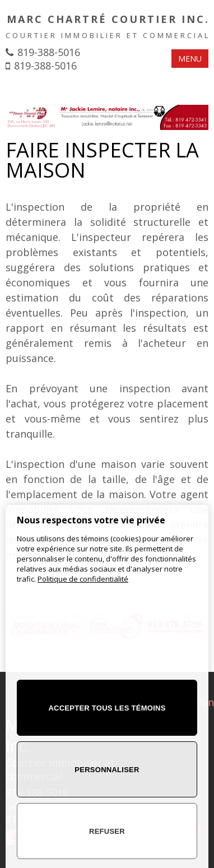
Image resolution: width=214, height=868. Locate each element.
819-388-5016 (49, 52)
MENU (190, 59)
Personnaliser (107, 770)
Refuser (107, 831)
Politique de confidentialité (83, 579)
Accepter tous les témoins (107, 708)
